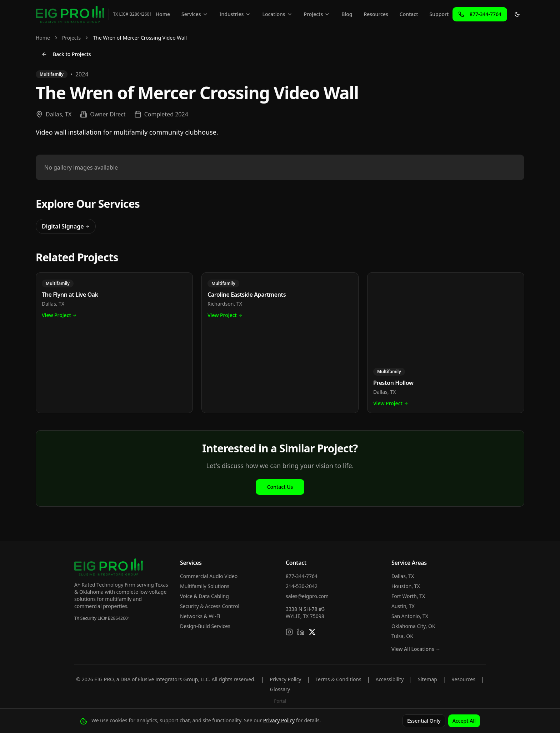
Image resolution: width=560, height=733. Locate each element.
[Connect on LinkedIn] (301, 632)
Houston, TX (406, 586)
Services (195, 14)
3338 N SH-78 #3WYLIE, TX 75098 (305, 612)
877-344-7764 (302, 576)
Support (439, 14)
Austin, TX (403, 606)
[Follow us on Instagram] (289, 632)
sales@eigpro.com (307, 596)
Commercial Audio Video (209, 576)
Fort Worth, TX (408, 596)
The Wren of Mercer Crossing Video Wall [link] (140, 38)
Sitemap (427, 679)
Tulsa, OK (402, 636)
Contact (409, 14)
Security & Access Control (210, 606)
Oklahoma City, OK (413, 626)
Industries (235, 14)
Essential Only (424, 721)
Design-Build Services (205, 626)
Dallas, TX (403, 576)
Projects (317, 14)
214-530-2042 (302, 586)
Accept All (464, 721)
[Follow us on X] (312, 632)
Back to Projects (66, 54)
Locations (277, 14)
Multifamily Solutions (205, 586)
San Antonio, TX (410, 616)
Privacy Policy (285, 679)
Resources (376, 14)
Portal (280, 701)
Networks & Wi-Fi (200, 616)
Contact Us (280, 487)
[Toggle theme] (517, 14)
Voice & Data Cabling (204, 596)
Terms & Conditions (338, 679)
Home (163, 14)
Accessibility (389, 679)
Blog (347, 14)
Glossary (280, 689)
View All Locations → (416, 649)
